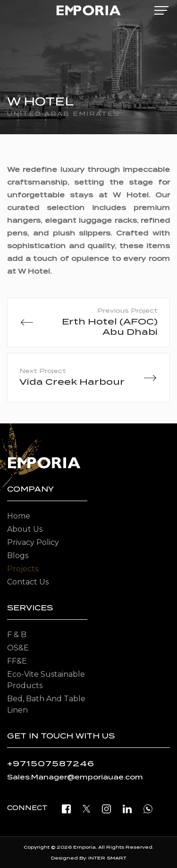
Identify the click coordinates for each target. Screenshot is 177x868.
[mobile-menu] (161, 10)
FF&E (17, 661)
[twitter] (86, 808)
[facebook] (66, 808)
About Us (25, 529)
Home (19, 516)
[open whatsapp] (148, 808)
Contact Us (28, 582)
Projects (23, 569)
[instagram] (106, 808)
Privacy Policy (33, 542)
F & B (17, 635)
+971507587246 (51, 764)
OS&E (18, 648)
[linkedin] (127, 808)
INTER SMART (107, 858)
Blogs (18, 556)
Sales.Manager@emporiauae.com (75, 777)
